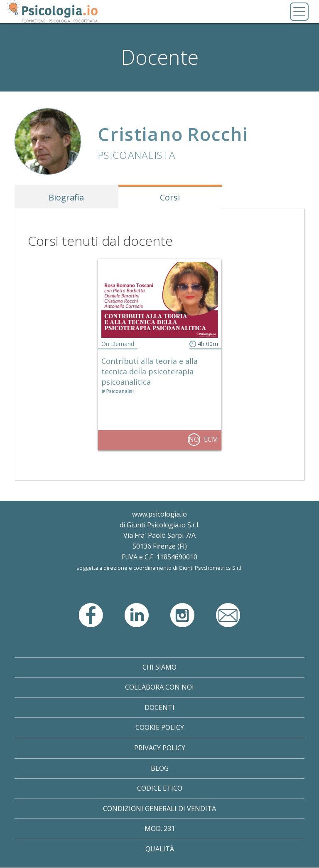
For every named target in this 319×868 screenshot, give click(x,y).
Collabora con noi (159, 687)
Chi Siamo (159, 667)
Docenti (159, 707)
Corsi (170, 197)
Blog (160, 768)
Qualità (160, 849)
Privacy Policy (160, 748)
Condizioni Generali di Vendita (159, 809)
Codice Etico (160, 788)
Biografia (66, 197)
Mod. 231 (160, 828)
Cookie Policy (160, 727)
